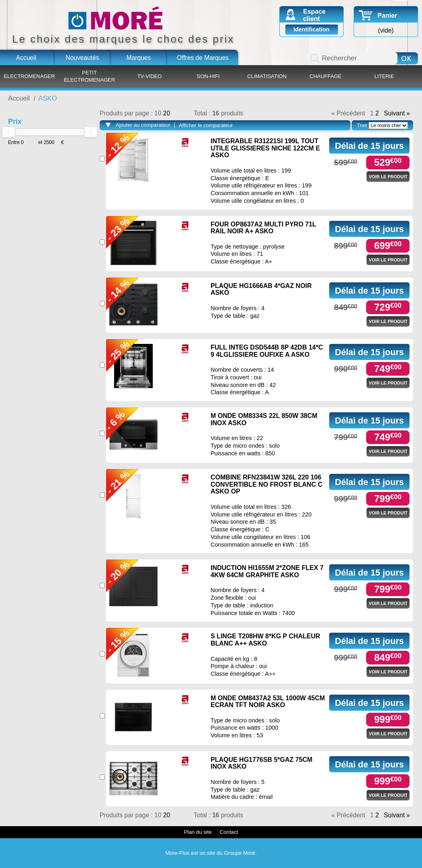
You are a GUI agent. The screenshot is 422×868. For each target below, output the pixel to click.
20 (167, 113)
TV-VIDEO (150, 76)
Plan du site (198, 832)
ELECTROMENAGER (29, 76)
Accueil (26, 58)
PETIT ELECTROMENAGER (89, 76)
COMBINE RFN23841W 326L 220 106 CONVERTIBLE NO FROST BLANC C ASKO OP (266, 484)
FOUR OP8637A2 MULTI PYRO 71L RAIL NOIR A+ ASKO (263, 228)
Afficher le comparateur (206, 125)
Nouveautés (82, 58)
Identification (311, 29)
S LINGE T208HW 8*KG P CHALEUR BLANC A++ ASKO (265, 640)
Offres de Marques (203, 58)
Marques (139, 58)
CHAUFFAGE (325, 76)
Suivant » (397, 113)
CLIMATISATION (267, 76)
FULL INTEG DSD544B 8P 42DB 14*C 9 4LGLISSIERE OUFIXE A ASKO (267, 351)
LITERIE (384, 76)
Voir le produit (388, 177)
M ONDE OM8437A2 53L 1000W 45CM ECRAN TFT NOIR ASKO (268, 702)
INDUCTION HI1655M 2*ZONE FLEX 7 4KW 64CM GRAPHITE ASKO (267, 571)
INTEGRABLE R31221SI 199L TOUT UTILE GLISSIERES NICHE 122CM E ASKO (265, 148)
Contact (229, 832)
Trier (362, 125)
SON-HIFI (208, 76)
